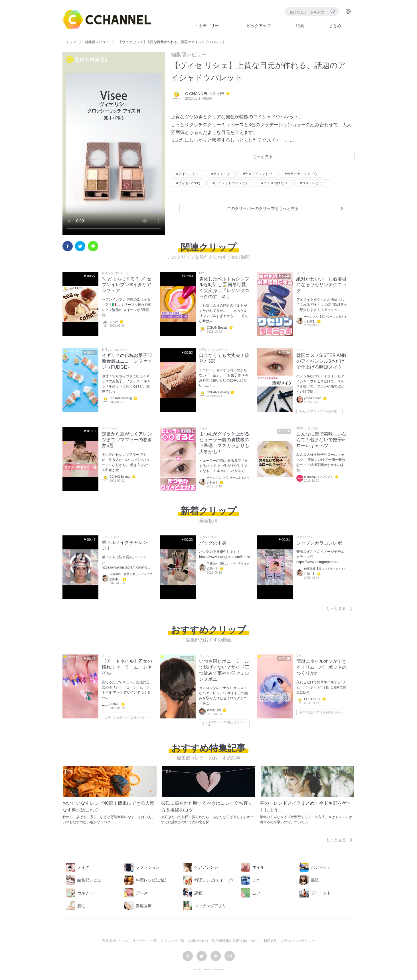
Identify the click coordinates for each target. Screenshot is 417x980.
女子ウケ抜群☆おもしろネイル (125, 717)
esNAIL (114, 704)
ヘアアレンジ (208, 656)
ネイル (106, 656)
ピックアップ (259, 26)
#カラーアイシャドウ (301, 174)
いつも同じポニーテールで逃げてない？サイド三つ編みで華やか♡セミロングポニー (224, 670)
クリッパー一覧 (173, 941)
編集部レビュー (97, 42)
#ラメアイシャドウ (257, 174)
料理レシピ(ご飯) (307, 428)
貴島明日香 (214, 710)
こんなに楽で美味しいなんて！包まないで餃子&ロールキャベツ (321, 440)
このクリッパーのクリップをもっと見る (286, 208)
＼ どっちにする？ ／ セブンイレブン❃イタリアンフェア (126, 285)
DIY (202, 273)
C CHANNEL (107, 20)
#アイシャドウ (188, 174)
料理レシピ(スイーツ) (116, 273)
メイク (301, 273)
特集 (300, 26)
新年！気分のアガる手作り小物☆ (321, 712)
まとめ (335, 26)
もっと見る (263, 156)
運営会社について (116, 941)
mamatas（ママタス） (319, 477)
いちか (114, 322)
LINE (93, 246)
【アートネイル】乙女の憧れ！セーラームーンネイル (127, 667)
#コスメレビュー (313, 183)
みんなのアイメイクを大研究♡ (319, 411)
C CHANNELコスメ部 (205, 94)
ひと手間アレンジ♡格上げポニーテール (224, 724)
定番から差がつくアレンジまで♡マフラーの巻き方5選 (127, 440)
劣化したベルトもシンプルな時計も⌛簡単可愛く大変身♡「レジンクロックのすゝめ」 (224, 288)
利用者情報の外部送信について (236, 941)
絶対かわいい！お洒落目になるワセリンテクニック (321, 285)
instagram (230, 956)
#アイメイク (221, 174)
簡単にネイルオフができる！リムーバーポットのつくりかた (321, 667)
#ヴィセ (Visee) (188, 183)
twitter (80, 246)
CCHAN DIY (312, 699)
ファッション (110, 428)
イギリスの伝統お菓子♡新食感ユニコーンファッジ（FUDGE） (127, 361)
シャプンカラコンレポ (319, 543)
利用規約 (270, 941)
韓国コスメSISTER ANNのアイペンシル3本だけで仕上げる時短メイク (321, 361)
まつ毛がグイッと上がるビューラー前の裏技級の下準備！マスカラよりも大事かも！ (224, 443)
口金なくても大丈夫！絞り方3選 (224, 358)
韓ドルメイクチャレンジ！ (125, 545)
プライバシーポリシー (298, 941)
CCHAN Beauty (217, 328)
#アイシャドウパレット (231, 183)
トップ (71, 42)
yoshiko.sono (313, 398)
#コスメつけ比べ (275, 183)
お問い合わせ (198, 941)
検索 (333, 11)
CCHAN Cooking (121, 398)
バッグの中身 (213, 543)
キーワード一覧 (145, 941)
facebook (68, 246)
